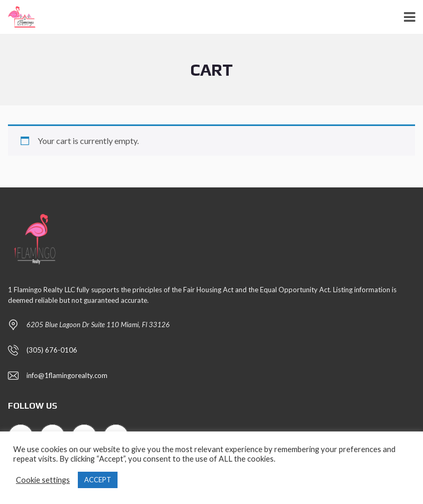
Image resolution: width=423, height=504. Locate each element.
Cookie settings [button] (43, 480)
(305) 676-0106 (52, 350)
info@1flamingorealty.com (67, 375)
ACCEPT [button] (98, 480)
